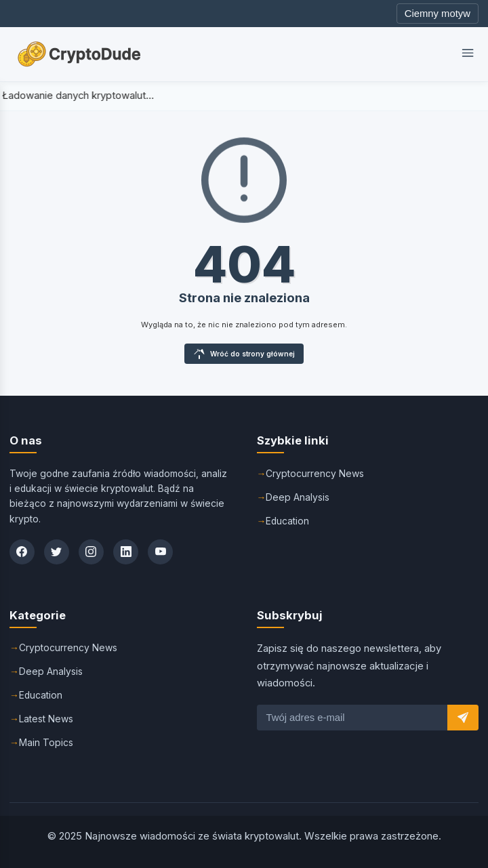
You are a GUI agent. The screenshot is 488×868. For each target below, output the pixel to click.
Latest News (46, 719)
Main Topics (46, 743)
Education (287, 521)
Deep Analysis (298, 497)
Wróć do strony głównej (244, 354)
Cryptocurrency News (315, 474)
